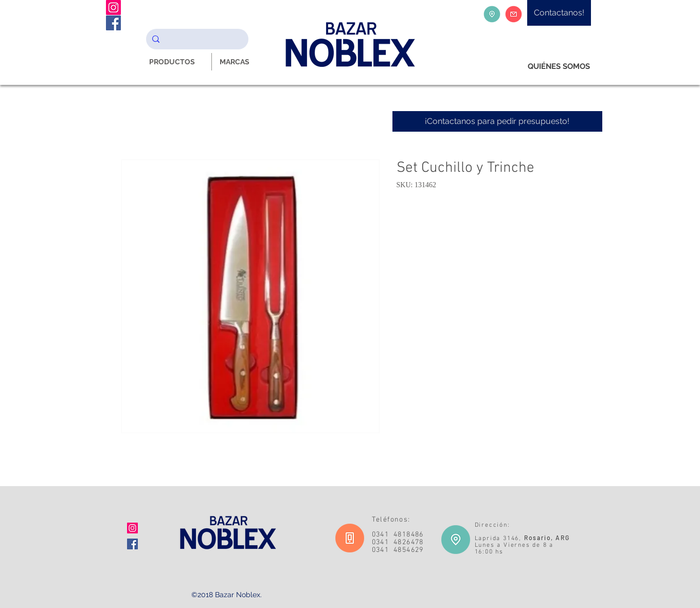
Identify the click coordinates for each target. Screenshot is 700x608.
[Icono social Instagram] (132, 528)
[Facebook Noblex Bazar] (113, 23)
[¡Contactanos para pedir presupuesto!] (497, 121)
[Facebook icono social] (132, 544)
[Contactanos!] (559, 13)
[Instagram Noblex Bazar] (113, 7)
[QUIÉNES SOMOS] (559, 67)
